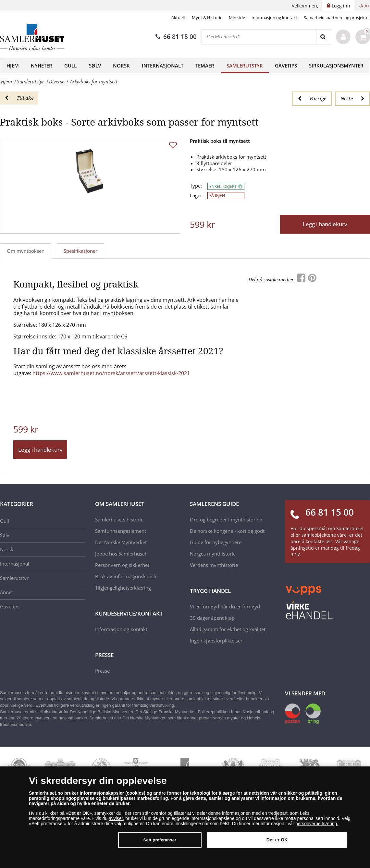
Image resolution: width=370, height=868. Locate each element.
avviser (116, 821)
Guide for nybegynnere (216, 542)
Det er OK (277, 842)
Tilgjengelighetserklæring (123, 588)
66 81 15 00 (176, 37)
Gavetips (286, 66)
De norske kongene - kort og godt (227, 531)
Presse (102, 671)
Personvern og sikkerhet (122, 565)
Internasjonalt (163, 66)
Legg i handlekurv (325, 224)
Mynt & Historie (207, 18)
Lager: (197, 196)
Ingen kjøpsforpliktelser (216, 641)
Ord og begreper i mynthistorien (226, 520)
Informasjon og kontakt (274, 18)
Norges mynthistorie (213, 554)
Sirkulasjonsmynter (336, 66)
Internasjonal (15, 564)
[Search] (323, 37)
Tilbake (19, 98)
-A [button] (361, 6)
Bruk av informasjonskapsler (127, 576)
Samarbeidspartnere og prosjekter (337, 18)
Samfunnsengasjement (121, 531)
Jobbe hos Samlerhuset (121, 554)
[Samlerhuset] (32, 37)
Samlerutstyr (245, 66)
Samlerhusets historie (119, 520)
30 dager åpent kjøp (212, 618)
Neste (352, 98)
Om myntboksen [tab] (26, 251)
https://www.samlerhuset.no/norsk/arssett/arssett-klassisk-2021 (111, 373)
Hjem (13, 66)
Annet (6, 592)
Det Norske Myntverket (121, 542)
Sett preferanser (160, 842)
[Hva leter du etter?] (259, 37)
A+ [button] (367, 6)
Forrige (312, 98)
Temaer (205, 66)
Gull (70, 66)
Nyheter (42, 66)
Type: (196, 186)
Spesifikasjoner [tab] (80, 251)
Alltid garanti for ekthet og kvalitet (228, 629)
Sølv (95, 66)
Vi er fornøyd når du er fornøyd (225, 606)
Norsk (121, 66)
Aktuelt (178, 18)
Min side (237, 18)
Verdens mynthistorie (214, 565)
